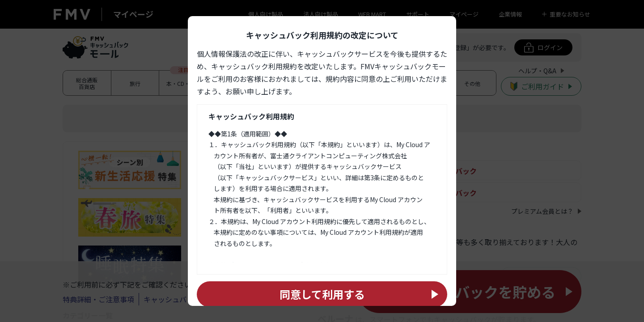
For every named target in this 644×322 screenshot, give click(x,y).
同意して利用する (322, 294)
